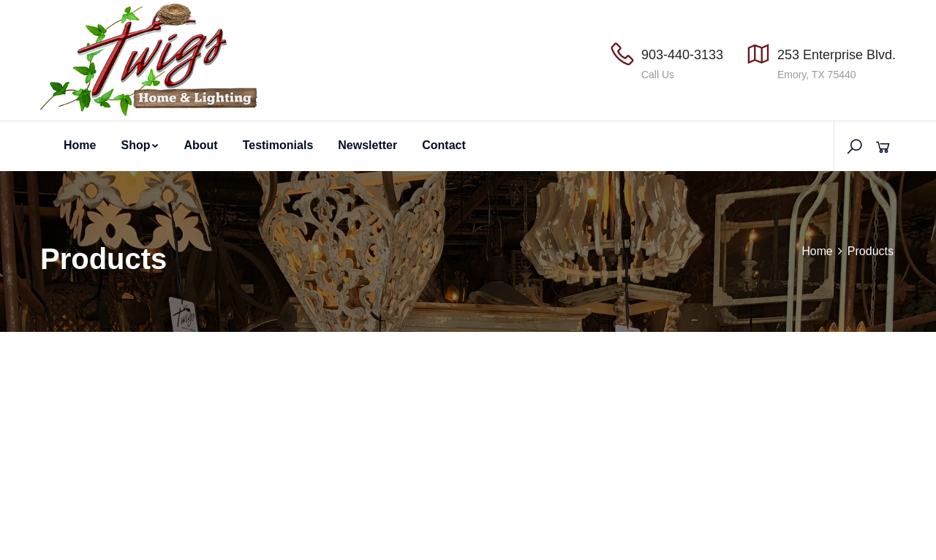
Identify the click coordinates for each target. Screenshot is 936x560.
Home (80, 145)
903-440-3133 (682, 55)
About (200, 145)
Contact (444, 145)
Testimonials (278, 145)
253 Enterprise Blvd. (837, 55)
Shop (140, 145)
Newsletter (367, 145)
